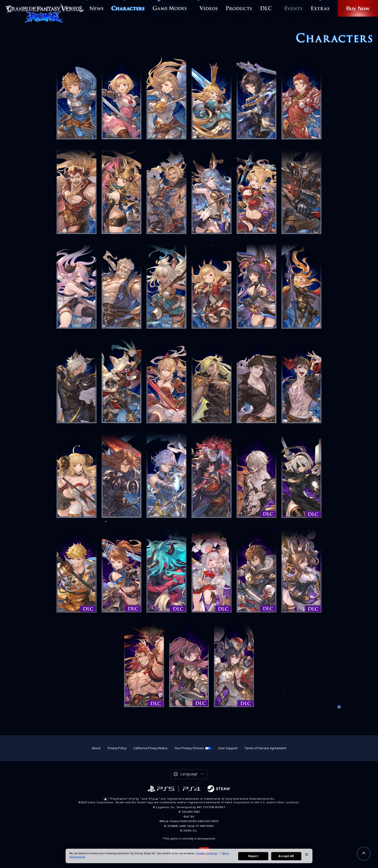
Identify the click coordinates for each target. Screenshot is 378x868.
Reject (253, 856)
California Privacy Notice (150, 748)
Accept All (286, 856)
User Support (228, 748)
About (96, 748)
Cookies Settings (207, 853)
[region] (189, 856)
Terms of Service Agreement (265, 748)
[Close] (307, 854)
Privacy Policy (117, 748)
